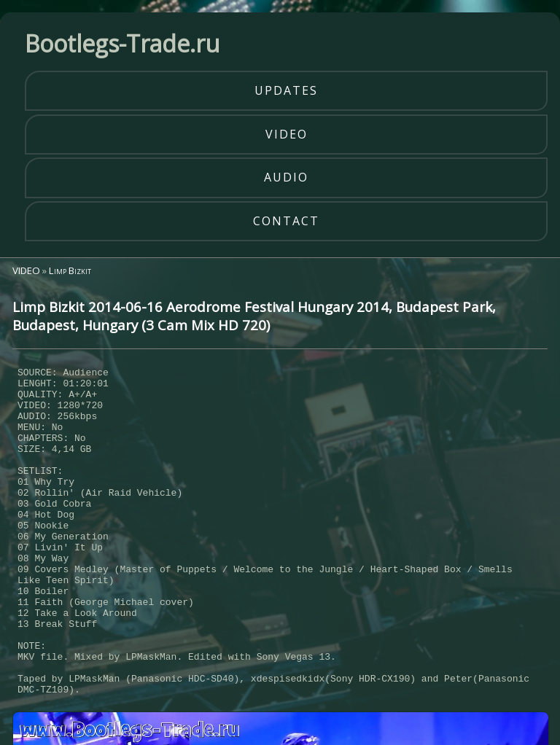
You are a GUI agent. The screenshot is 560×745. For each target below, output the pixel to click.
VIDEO (26, 270)
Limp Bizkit (70, 270)
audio (286, 177)
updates (286, 90)
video (287, 134)
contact (286, 221)
